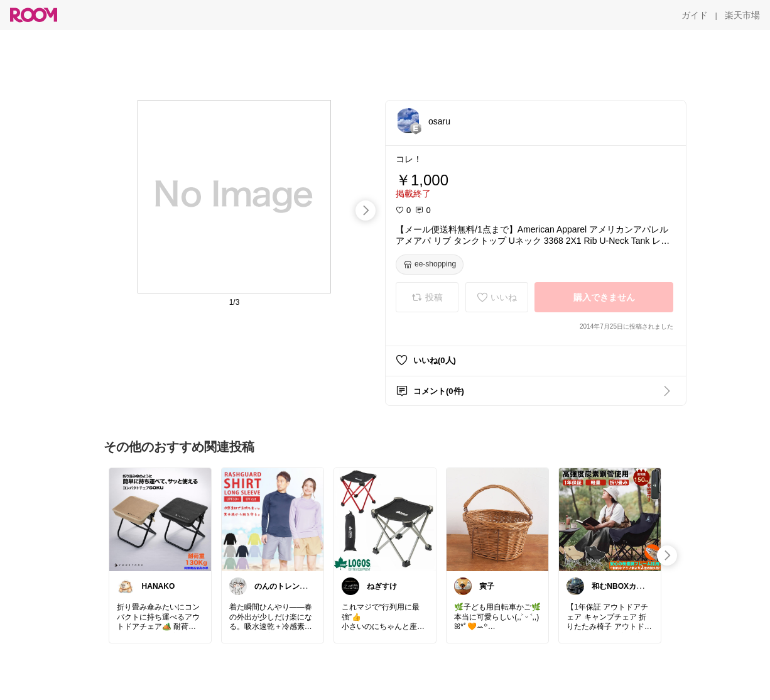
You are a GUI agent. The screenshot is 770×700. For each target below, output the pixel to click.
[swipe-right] (366, 211)
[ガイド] (695, 15)
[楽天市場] (742, 15)
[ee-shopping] (430, 265)
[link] (160, 519)
